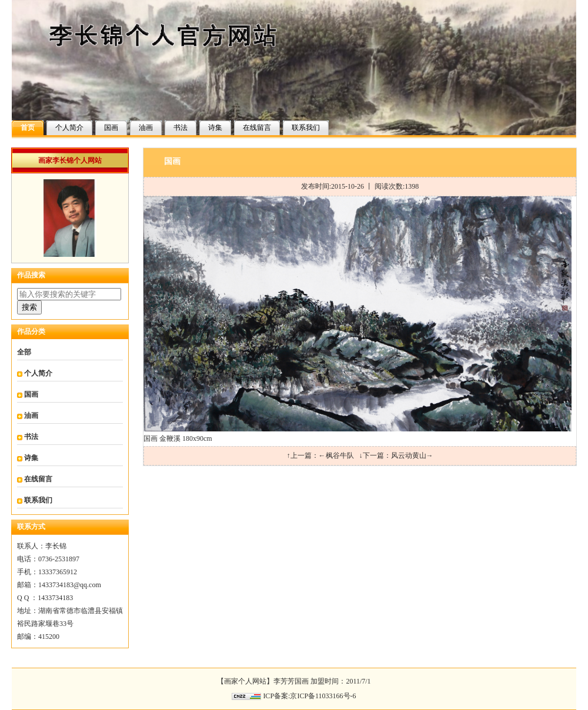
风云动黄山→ (412, 456)
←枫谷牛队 (336, 456)
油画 (146, 128)
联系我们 (306, 128)
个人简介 (69, 128)
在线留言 (257, 128)
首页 (28, 128)
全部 (24, 352)
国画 (111, 128)
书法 (181, 128)
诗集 (215, 128)
